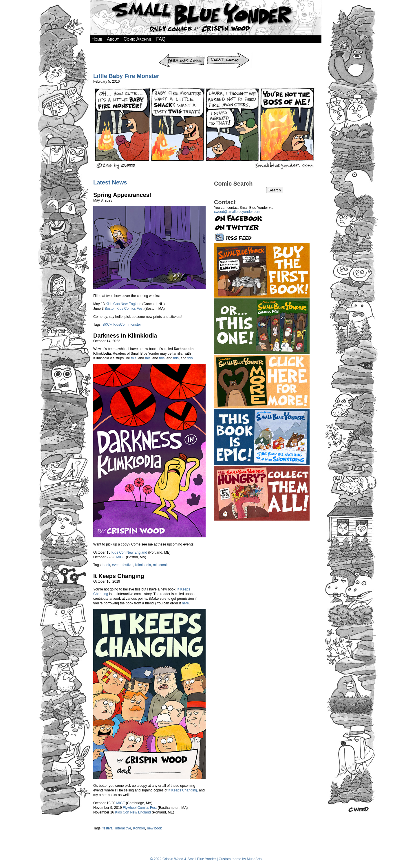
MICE (120, 557)
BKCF (107, 325)
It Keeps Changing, (183, 790)
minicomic (161, 565)
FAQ (161, 39)
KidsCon (120, 325)
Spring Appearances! (122, 195)
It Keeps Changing (119, 576)
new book (154, 828)
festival (128, 565)
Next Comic (229, 54)
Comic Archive (138, 39)
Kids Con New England (124, 304)
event (116, 565)
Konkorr (139, 828)
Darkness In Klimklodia (125, 336)
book (106, 565)
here (185, 603)
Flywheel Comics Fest (140, 808)
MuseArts (254, 859)
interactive (123, 828)
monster (135, 325)
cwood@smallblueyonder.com (237, 212)
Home (97, 39)
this (134, 358)
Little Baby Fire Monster (126, 76)
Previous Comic (182, 54)
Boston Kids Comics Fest (124, 309)
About (113, 39)
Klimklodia (143, 565)
